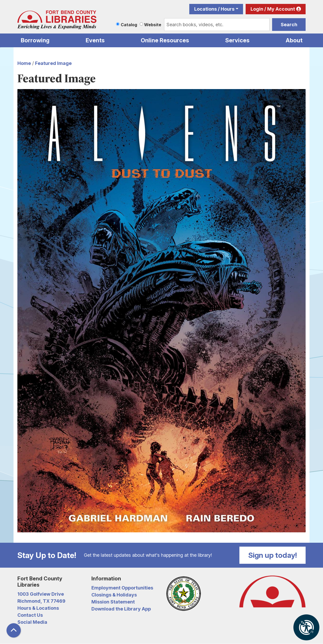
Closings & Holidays (114, 595)
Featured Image (53, 63)
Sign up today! (273, 555)
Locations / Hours (214, 9)
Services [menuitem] (237, 40)
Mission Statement (113, 602)
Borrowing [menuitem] (35, 40)
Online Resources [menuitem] (165, 40)
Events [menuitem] (95, 40)
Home (24, 63)
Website (153, 25)
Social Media (32, 622)
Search (289, 25)
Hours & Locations (38, 608)
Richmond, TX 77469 (41, 601)
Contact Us (30, 615)
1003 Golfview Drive (41, 594)
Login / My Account (273, 9)
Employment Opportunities (122, 588)
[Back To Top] (14, 630)
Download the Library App (121, 609)
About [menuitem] (294, 40)
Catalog (129, 25)
